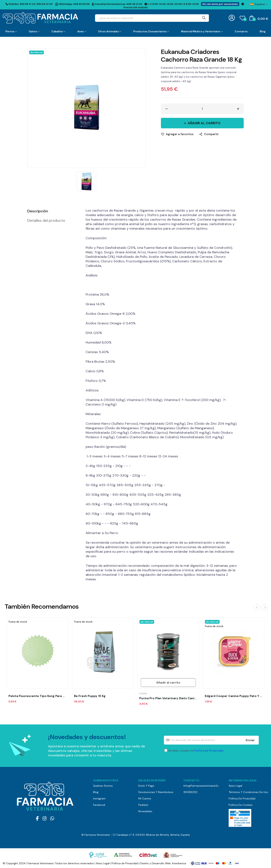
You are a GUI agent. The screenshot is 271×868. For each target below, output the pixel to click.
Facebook (99, 805)
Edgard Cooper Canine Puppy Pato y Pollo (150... (234, 696)
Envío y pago (146, 786)
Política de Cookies (241, 805)
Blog (96, 792)
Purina (143, 694)
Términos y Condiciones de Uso (248, 792)
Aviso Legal (235, 786)
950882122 (190, 792)
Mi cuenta (145, 798)
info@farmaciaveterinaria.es (201, 786)
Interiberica (179, 863)
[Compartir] (209, 134)
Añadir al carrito (204, 123)
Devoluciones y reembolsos (156, 792)
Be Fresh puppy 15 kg (90, 696)
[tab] (52, 211)
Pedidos (143, 805)
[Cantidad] (202, 109)
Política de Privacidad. (209, 751)
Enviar (250, 740)
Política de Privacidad (242, 798)
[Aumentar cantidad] (238, 109)
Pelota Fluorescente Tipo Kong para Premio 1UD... (37, 696)
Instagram (99, 798)
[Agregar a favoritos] (177, 134)
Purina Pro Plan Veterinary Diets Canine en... (168, 698)
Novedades (145, 811)
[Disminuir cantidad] (167, 109)
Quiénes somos (103, 786)
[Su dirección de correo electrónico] (211, 740)
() (242, 18)
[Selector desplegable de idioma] (259, 4)
